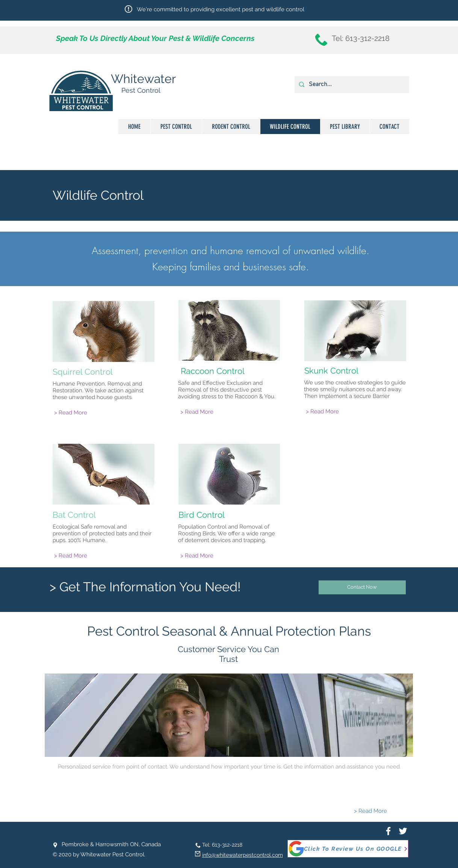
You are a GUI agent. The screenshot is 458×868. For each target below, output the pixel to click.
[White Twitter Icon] (403, 831)
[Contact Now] (362, 587)
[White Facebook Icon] (388, 831)
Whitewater (143, 79)
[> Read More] (71, 413)
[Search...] (351, 85)
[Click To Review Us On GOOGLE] (348, 849)
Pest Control (141, 90)
